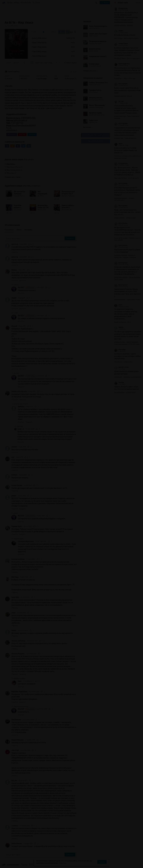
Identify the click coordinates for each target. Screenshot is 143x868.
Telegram (32, 134)
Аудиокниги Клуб (11, 865)
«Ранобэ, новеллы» (32, 186)
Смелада (119, 382)
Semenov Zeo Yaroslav (19, 392)
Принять (102, 862)
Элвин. (118, 144)
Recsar (14, 630)
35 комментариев (70, 63)
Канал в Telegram (96, 141)
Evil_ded (14, 781)
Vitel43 (14, 298)
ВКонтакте (12, 134)
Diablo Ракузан (17, 844)
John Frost (15, 750)
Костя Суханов (121, 84)
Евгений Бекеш (121, 8)
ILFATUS (14, 475)
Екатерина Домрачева (26, 541)
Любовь (119, 31)
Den (13, 457)
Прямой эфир (123, 3)
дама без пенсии (121, 367)
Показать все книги (91, 71)
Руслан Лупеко (17, 485)
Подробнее (63, 863)
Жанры (10, 3)
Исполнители (26, 3)
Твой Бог (119, 327)
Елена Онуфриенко (122, 64)
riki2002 (14, 447)
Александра (120, 349)
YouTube (22, 134)
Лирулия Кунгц (17, 526)
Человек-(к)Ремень (18, 641)
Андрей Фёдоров (17, 740)
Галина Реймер (121, 44)
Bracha (118, 305)
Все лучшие (88, 127)
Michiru (14, 270)
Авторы (17, 3)
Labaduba (15, 826)
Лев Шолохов (16, 720)
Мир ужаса (29, 160)
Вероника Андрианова (19, 692)
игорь (13, 613)
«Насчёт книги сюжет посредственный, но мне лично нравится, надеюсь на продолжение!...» (42, 63)
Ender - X (21, 429)
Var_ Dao (119, 101)
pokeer (14, 496)
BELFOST (26, 288)
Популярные (9, 230)
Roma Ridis (15, 597)
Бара (20, 681)
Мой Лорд (15, 577)
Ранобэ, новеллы (12, 72)
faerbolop (15, 244)
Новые (19, 230)
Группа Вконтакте (96, 135)
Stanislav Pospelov (18, 654)
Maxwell (14, 326)
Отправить (70, 238)
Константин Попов (18, 559)
